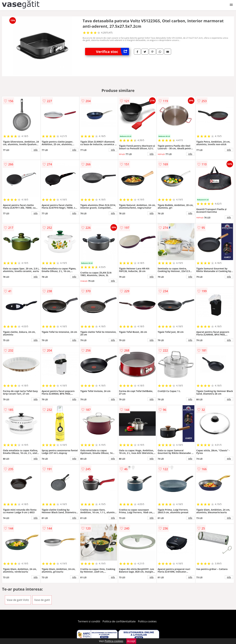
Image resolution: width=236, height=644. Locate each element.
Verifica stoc (113, 52)
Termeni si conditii (89, 621)
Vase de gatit (42, 600)
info (36, 150)
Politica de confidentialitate (119, 621)
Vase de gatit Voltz (18, 600)
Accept (131, 641)
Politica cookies (147, 621)
